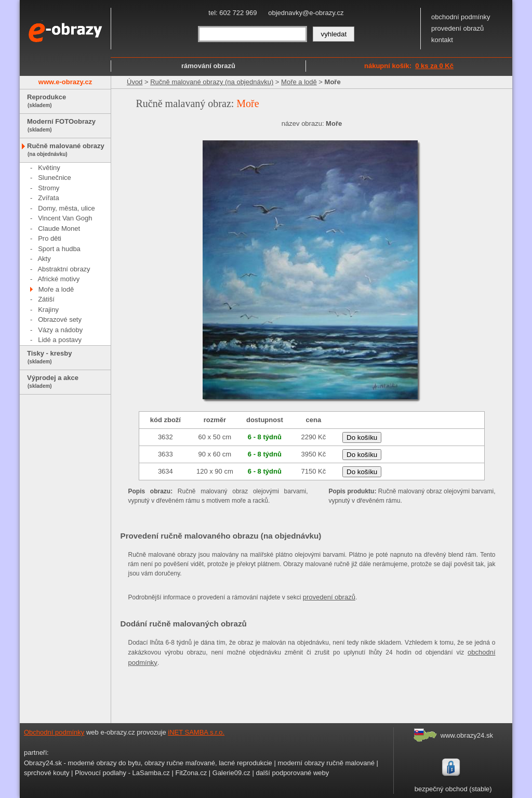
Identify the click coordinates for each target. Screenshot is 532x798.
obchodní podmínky (461, 17)
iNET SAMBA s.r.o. (196, 732)
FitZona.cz (191, 773)
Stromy (49, 188)
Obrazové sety (60, 319)
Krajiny (48, 310)
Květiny (49, 168)
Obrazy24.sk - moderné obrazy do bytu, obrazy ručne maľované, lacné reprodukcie (148, 763)
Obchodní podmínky (54, 732)
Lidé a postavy (60, 340)
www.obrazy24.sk (467, 735)
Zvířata (48, 198)
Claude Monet (59, 228)
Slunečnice (55, 178)
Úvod (135, 82)
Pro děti (50, 238)
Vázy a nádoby (60, 330)
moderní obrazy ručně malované (326, 763)
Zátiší (46, 299)
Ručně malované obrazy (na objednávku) (212, 82)
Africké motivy (58, 279)
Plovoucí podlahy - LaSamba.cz (122, 773)
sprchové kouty (46, 773)
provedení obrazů (457, 28)
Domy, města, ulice (66, 208)
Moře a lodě (56, 289)
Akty (44, 259)
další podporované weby (292, 773)
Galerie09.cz (231, 773)
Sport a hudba (59, 249)
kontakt (442, 40)
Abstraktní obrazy (64, 269)
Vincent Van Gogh (65, 218)
